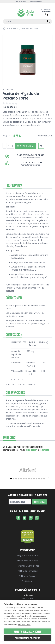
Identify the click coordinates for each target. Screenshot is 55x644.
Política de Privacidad (28, 571)
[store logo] (26, 13)
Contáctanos (28, 581)
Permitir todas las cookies (28, 632)
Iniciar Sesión (21, 1)
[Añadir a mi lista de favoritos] (41, 146)
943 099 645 (47, 11)
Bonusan (8, 90)
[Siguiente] (49, 478)
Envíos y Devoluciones (28, 561)
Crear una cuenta (35, 1)
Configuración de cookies (28, 638)
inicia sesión (31, 450)
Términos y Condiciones (28, 566)
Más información (24, 624)
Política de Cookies (28, 576)
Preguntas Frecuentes (28, 556)
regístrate (44, 450)
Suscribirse (39, 502)
